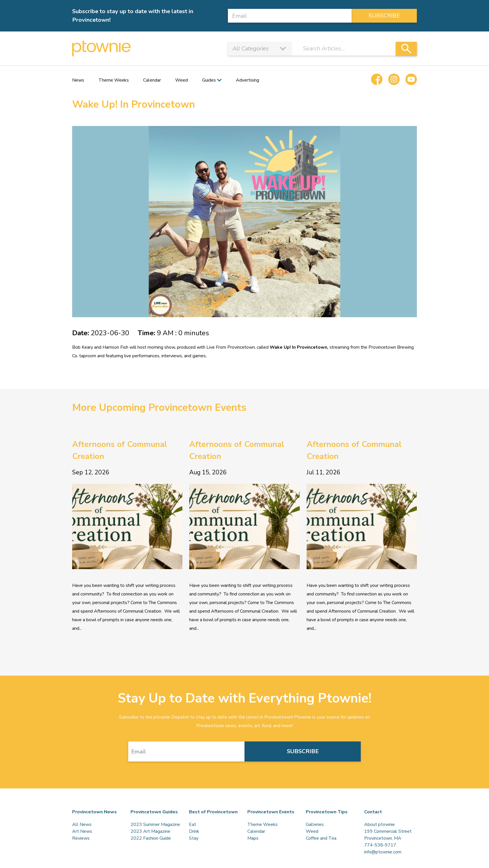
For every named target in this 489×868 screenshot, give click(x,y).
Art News (82, 831)
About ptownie (379, 824)
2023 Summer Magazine (155, 824)
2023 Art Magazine (150, 831)
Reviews (81, 838)
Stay (194, 838)
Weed (182, 80)
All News (82, 824)
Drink (194, 831)
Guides (209, 80)
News (78, 80)
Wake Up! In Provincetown (298, 347)
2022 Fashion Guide (151, 838)
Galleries (315, 824)
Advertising (248, 80)
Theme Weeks (114, 80)
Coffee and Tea (321, 838)
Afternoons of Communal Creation (120, 450)
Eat (193, 824)
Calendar (152, 80)
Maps (253, 838)
